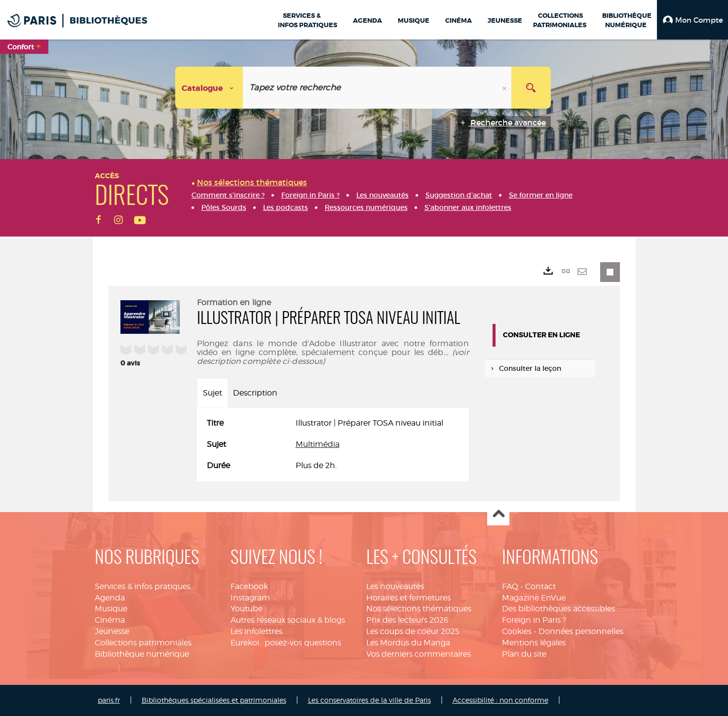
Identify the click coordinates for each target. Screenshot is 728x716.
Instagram (250, 598)
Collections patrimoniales (143, 643)
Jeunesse (112, 631)
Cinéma (110, 620)
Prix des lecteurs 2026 (407, 620)
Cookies (517, 631)
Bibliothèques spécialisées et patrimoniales (214, 700)
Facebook (249, 586)
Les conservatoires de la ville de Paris (369, 700)
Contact (540, 586)
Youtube (247, 609)
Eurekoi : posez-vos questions (286, 643)
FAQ (510, 586)
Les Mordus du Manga (408, 643)
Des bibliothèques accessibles (558, 609)
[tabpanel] (333, 445)
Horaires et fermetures (408, 598)
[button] (692, 20)
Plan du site (524, 654)
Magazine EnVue (534, 598)
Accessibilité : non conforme (500, 700)
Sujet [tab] (212, 393)
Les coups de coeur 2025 (413, 631)
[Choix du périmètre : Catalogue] (209, 88)
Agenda (110, 598)
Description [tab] (255, 393)
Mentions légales (534, 643)
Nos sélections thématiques (419, 609)
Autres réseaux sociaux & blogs (288, 620)
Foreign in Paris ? (534, 620)
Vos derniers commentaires (419, 654)
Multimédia (318, 444)
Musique (111, 609)
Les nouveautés (395, 586)
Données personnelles (581, 631)
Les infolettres (256, 631)
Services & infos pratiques (143, 586)
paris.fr (109, 700)
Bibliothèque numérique (142, 654)
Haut (498, 515)
